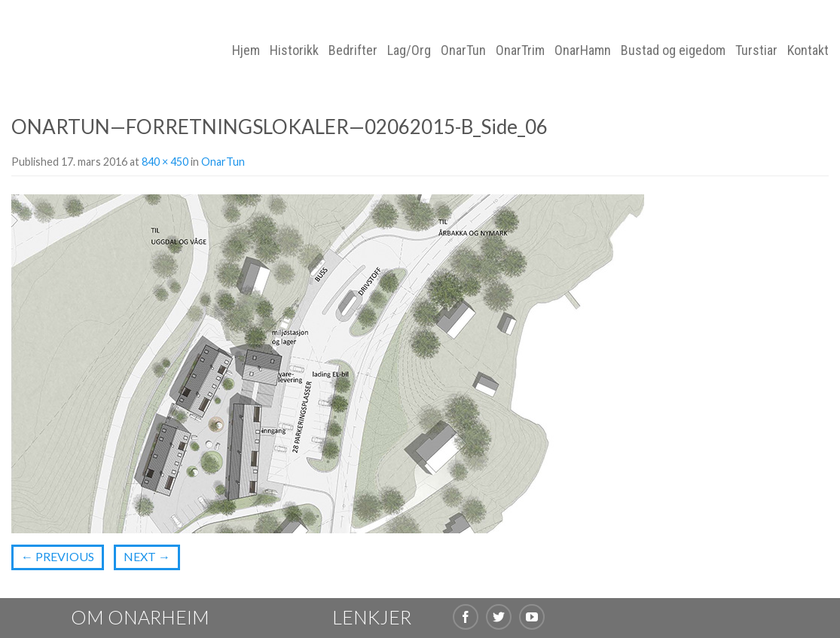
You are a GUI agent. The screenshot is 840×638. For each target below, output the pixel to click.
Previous (58, 556)
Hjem (246, 50)
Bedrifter (353, 50)
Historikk (294, 50)
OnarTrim (520, 50)
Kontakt (808, 50)
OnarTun (463, 50)
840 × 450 (165, 162)
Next (147, 556)
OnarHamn (583, 50)
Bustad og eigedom (673, 50)
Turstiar (756, 50)
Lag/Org (409, 50)
